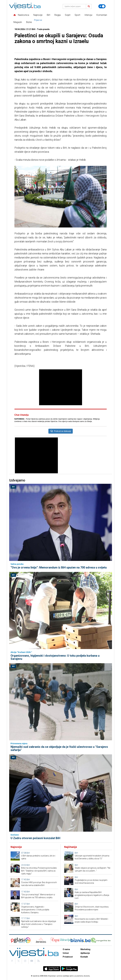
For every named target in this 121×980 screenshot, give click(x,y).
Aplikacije (85, 953)
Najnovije (38, 15)
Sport (77, 15)
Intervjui (88, 15)
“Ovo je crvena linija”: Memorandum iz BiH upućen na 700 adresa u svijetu (59, 567)
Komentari (102, 15)
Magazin (18, 22)
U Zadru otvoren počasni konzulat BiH (35, 838)
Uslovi (66, 953)
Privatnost (68, 957)
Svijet (68, 15)
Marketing (85, 949)
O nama (66, 949)
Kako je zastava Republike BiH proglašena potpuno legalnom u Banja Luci (92, 895)
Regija (57, 15)
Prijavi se (38, 20)
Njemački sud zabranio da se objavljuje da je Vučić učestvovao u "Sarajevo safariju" (59, 748)
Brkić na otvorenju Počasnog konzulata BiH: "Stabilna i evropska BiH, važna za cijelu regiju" (39, 871)
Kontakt (84, 957)
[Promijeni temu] (102, 6)
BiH (48, 15)
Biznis (29, 22)
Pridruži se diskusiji (61, 431)
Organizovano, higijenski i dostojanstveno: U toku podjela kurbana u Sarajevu (55, 657)
